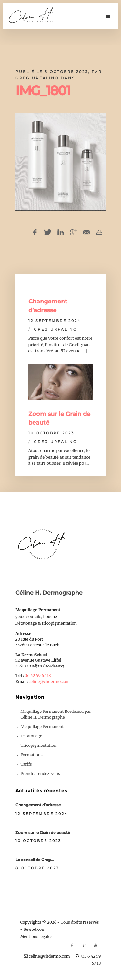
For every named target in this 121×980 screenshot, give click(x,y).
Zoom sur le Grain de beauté (43, 832)
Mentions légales (36, 936)
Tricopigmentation (39, 745)
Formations (32, 755)
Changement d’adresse (38, 805)
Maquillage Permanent (42, 727)
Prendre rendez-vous (40, 774)
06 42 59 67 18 (38, 675)
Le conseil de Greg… (35, 860)
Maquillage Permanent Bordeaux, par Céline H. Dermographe (56, 714)
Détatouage (31, 736)
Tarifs (26, 764)
